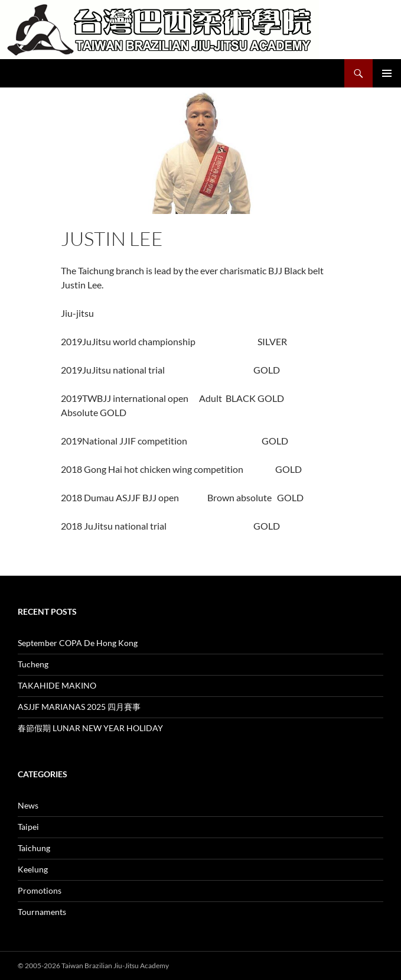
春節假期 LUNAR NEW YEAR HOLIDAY (90, 728)
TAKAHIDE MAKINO (57, 685)
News (28, 805)
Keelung (33, 869)
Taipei (28, 827)
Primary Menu (387, 73)
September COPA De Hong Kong (78, 643)
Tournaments (42, 912)
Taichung (34, 848)
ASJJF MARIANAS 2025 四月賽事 (79, 707)
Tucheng (33, 664)
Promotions (40, 890)
